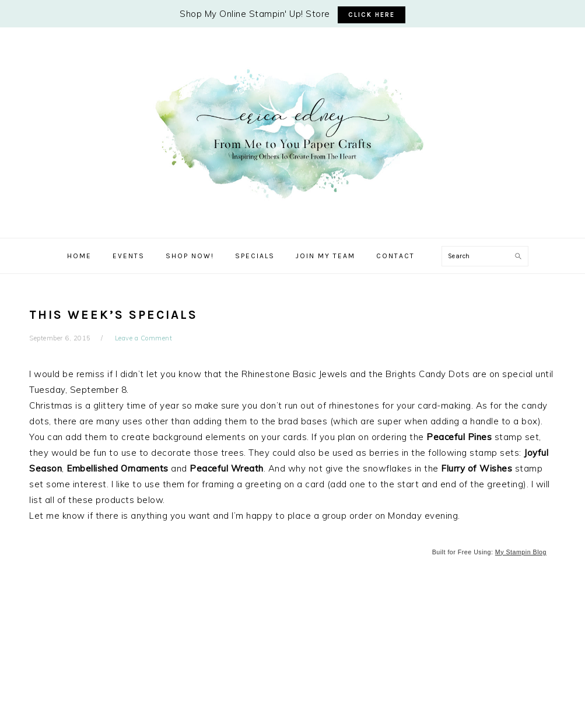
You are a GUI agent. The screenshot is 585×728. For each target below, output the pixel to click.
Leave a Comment (144, 338)
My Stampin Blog (521, 552)
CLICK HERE (372, 15)
